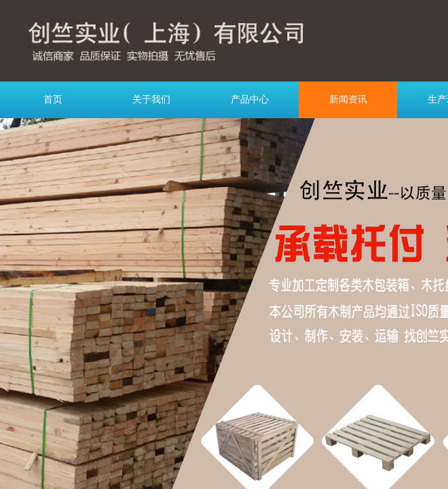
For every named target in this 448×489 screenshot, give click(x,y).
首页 (53, 99)
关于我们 (151, 99)
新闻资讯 (348, 99)
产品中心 (250, 99)
